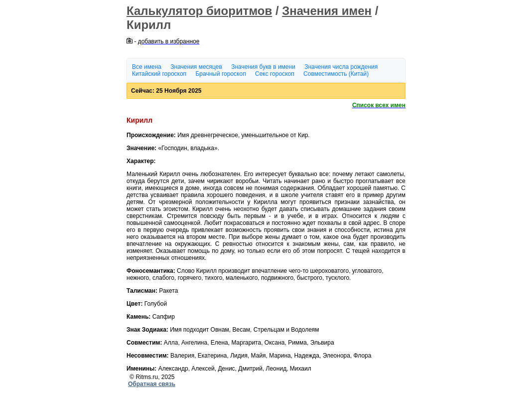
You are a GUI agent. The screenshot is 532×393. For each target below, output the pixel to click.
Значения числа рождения (341, 67)
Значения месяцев (196, 67)
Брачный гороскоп (220, 74)
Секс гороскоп (275, 74)
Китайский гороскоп (159, 74)
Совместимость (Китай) (336, 74)
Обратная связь (152, 384)
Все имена (147, 67)
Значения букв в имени (263, 67)
